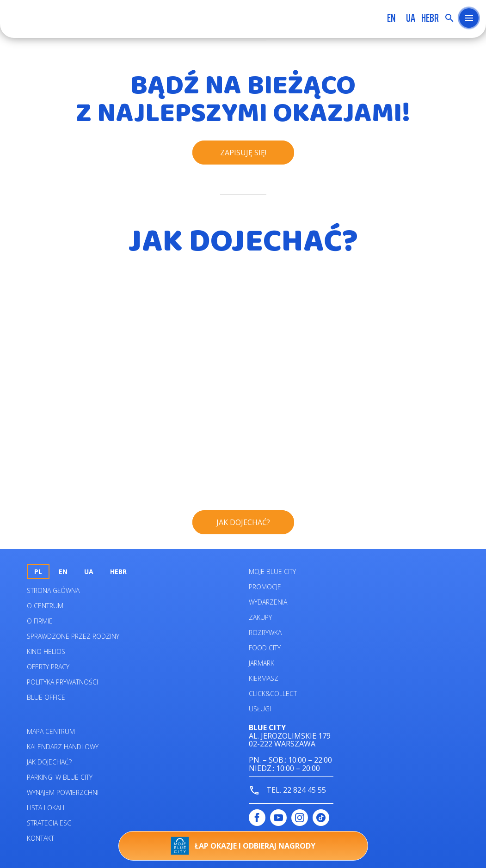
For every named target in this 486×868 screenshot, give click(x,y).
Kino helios (46, 651)
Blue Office (46, 697)
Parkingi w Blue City (60, 777)
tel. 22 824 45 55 (287, 791)
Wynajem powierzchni (63, 792)
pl (38, 572)
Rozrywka (265, 633)
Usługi (260, 709)
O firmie (40, 621)
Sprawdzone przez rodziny (73, 636)
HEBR (430, 18)
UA (411, 18)
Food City (265, 648)
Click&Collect (273, 694)
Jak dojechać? (49, 762)
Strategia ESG (49, 823)
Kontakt (40, 838)
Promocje (265, 587)
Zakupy (260, 617)
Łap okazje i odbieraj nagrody (243, 846)
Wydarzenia (268, 602)
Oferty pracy (48, 667)
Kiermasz (264, 678)
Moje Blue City (272, 572)
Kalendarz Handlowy (63, 747)
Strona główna (53, 590)
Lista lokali (46, 808)
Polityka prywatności (62, 682)
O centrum (45, 606)
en (391, 18)
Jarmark (261, 663)
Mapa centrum (51, 731)
